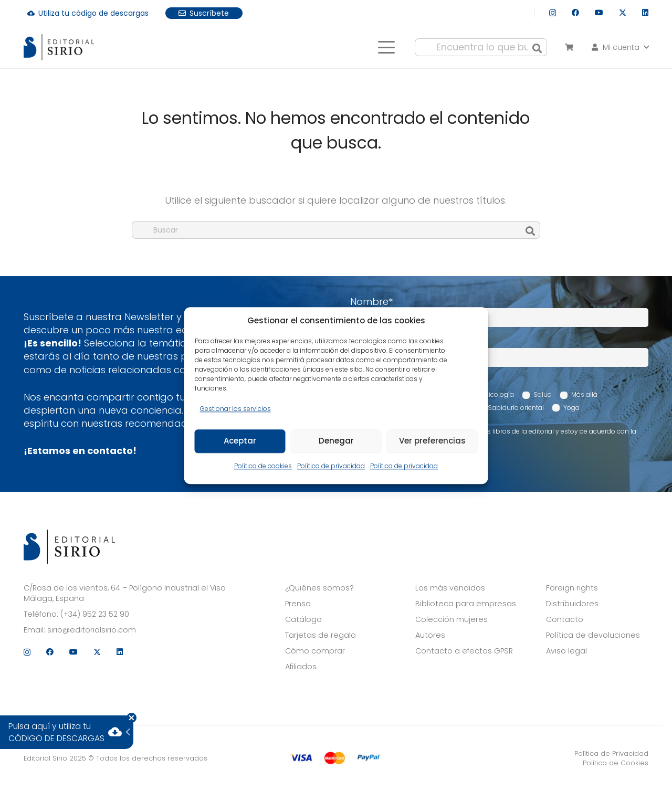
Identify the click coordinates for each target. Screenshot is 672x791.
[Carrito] (569, 47)
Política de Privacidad (611, 753)
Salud (543, 394)
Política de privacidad (331, 466)
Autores (430, 635)
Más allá (584, 394)
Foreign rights (572, 588)
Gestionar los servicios (235, 409)
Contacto (565, 619)
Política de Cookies (616, 763)
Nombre (371, 302)
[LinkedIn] (645, 13)
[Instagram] (553, 13)
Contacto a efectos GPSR (464, 651)
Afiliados (301, 667)
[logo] (59, 47)
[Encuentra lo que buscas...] (481, 47)
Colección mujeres (451, 619)
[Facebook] (575, 13)
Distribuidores (572, 604)
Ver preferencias (432, 441)
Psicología (498, 394)
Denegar (336, 441)
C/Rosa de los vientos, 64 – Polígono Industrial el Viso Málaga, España (125, 593)
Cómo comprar (315, 651)
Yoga (571, 408)
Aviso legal (566, 651)
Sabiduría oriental (516, 408)
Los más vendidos (450, 588)
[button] (386, 47)
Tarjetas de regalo (321, 635)
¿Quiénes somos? (319, 588)
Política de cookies (263, 466)
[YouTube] (599, 13)
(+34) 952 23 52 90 (95, 614)
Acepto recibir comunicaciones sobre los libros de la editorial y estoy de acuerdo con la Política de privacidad (499, 436)
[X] (623, 13)
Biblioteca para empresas (466, 604)
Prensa (298, 604)
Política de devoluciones (593, 635)
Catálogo (303, 619)
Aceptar (240, 441)
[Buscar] (537, 47)
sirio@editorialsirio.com (92, 630)
